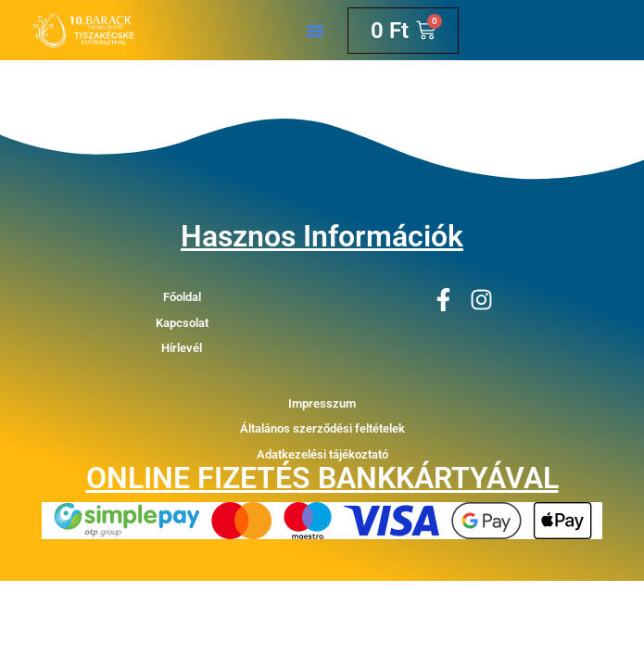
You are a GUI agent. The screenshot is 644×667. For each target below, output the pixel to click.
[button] (315, 31)
